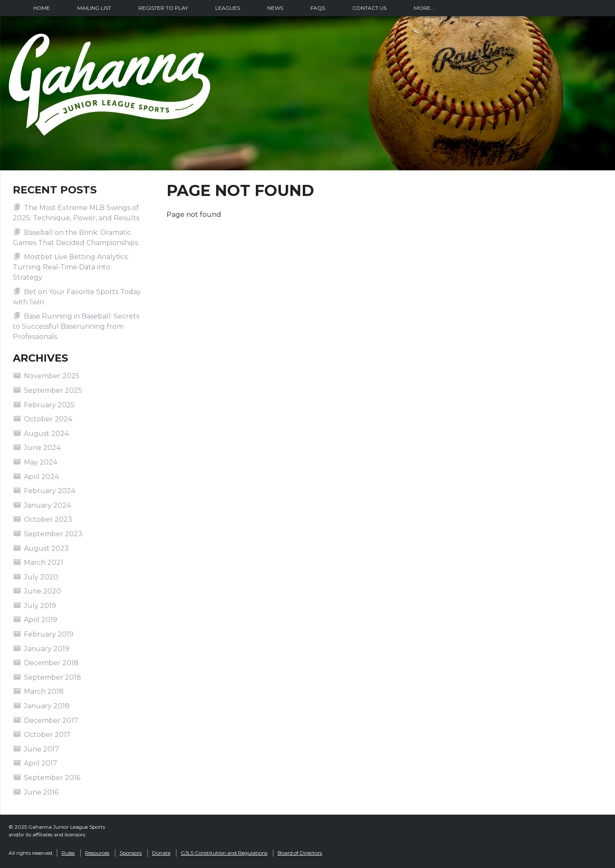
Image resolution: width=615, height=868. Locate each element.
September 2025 (53, 390)
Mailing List (94, 8)
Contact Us (369, 8)
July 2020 (41, 577)
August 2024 (46, 434)
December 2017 (51, 720)
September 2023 (53, 534)
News (275, 8)
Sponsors (131, 853)
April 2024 (41, 477)
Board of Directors (300, 853)
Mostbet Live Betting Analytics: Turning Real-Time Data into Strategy (71, 267)
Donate (161, 853)
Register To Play (163, 8)
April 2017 (41, 763)
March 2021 (44, 563)
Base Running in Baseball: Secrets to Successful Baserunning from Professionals (76, 326)
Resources (97, 853)
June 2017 (41, 749)
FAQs (318, 8)
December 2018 (51, 663)
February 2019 (49, 634)
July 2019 (40, 606)
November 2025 (52, 376)
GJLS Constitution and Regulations (224, 853)
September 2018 (53, 677)
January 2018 (47, 706)
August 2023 (46, 548)
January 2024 (47, 505)
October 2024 (48, 419)
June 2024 (42, 448)
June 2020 (42, 591)
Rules (68, 853)
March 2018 (44, 691)
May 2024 (41, 462)
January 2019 (47, 649)
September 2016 (52, 778)
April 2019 (41, 620)
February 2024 (50, 491)
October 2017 (47, 735)
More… (424, 8)
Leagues (228, 8)
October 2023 (48, 519)
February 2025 (49, 405)
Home (42, 8)
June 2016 (41, 792)
